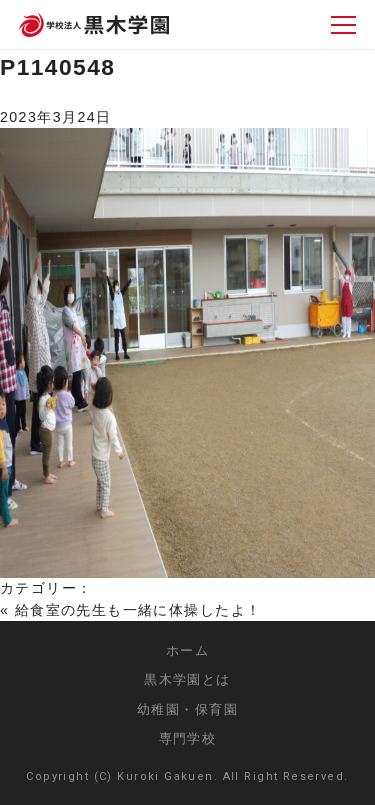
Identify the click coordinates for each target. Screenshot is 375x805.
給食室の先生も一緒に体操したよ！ (138, 610)
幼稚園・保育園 (187, 709)
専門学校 (188, 738)
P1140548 (57, 67)
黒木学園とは (187, 679)
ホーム (187, 650)
